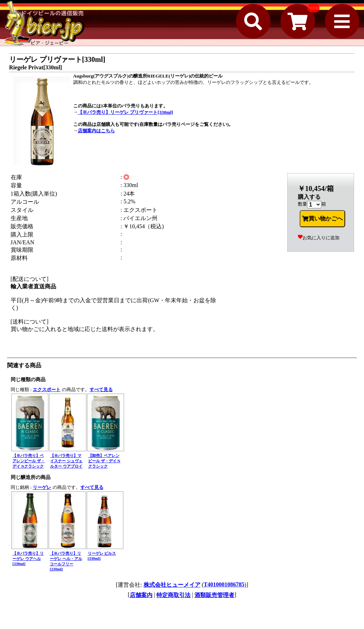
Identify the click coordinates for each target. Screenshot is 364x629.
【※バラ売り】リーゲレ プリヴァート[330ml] (125, 112)
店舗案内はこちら (96, 131)
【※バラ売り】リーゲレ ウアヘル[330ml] (28, 558)
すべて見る (101, 390)
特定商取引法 (173, 595)
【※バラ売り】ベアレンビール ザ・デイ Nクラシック (29, 461)
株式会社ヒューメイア (172, 585)
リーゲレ (42, 487)
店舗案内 (141, 595)
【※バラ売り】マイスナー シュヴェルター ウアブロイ (66, 461)
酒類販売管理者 (214, 595)
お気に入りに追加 (319, 238)
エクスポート (47, 390)
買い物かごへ (322, 219)
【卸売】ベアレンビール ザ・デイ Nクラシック (104, 461)
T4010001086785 (224, 584)
